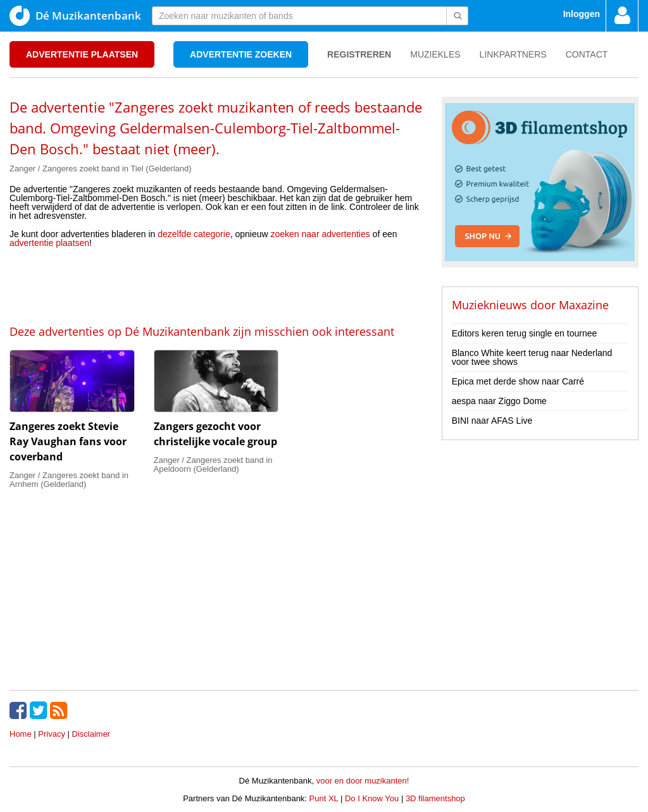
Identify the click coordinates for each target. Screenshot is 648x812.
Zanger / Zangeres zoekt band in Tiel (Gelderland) (101, 169)
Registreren (359, 54)
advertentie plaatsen (49, 243)
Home (21, 734)
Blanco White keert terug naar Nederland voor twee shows (532, 357)
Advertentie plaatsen (82, 54)
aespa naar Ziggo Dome (499, 401)
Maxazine (584, 305)
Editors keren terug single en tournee (525, 333)
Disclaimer (91, 734)
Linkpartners (513, 54)
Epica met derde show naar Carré (518, 381)
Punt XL (324, 798)
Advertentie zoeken (241, 54)
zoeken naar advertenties (321, 234)
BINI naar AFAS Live (492, 421)
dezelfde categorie (194, 234)
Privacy (52, 734)
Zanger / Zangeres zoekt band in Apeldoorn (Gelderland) (213, 464)
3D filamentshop (435, 798)
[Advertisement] (216, 285)
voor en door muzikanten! (363, 781)
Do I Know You (372, 798)
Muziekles (435, 54)
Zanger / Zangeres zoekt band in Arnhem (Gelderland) (69, 480)
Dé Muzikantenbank (75, 16)
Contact (587, 54)
